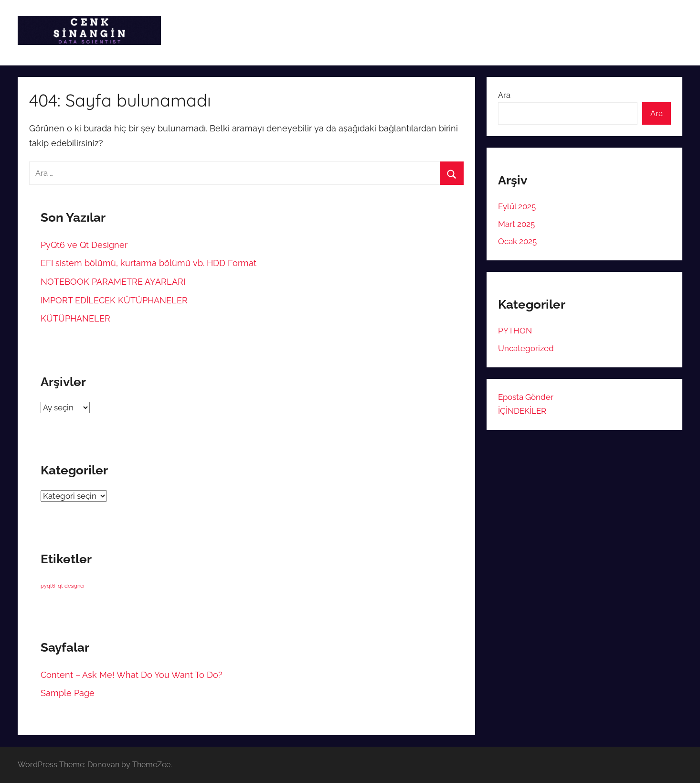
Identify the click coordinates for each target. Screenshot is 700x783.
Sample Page (68, 693)
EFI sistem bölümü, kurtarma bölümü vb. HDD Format (148, 263)
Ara (504, 95)
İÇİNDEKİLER (522, 411)
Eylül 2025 (517, 206)
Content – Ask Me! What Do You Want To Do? (132, 675)
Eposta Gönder (526, 397)
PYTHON (515, 331)
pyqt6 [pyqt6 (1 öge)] (48, 586)
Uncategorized (526, 348)
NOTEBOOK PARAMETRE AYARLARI (113, 282)
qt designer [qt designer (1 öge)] (71, 586)
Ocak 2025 (517, 241)
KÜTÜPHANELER (75, 318)
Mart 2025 (516, 224)
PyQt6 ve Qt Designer (84, 245)
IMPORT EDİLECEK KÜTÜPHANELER (114, 300)
